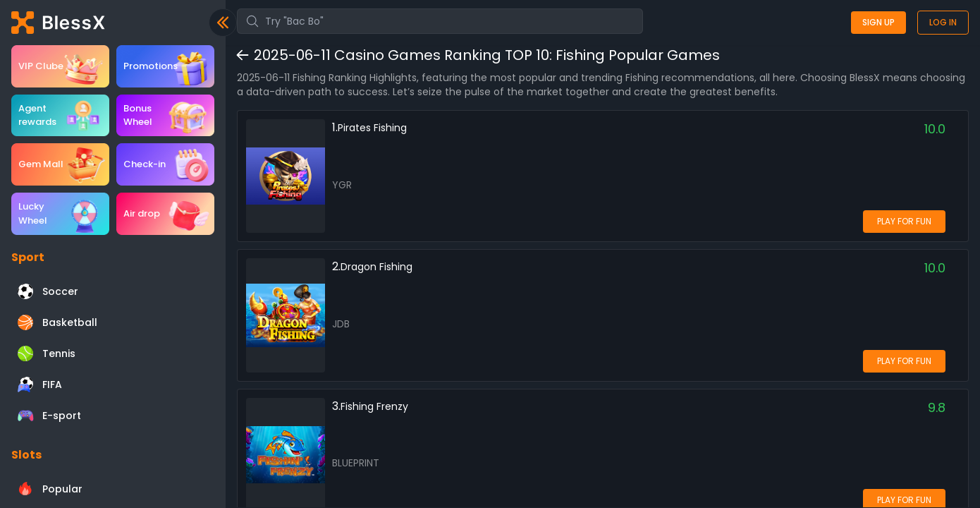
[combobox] (440, 21)
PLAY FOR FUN (904, 221)
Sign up (878, 22)
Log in (943, 22)
